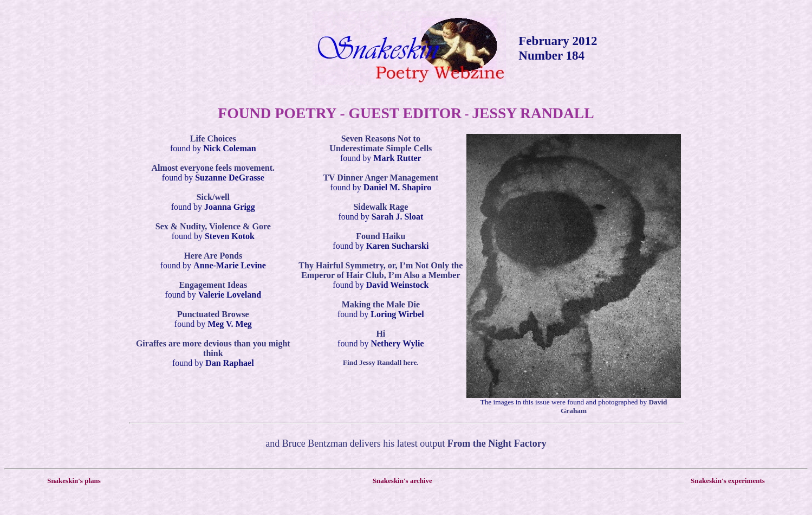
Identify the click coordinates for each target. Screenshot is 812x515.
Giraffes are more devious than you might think (213, 348)
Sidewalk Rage (381, 207)
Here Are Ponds (213, 256)
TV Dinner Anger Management (381, 178)
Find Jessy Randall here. (381, 362)
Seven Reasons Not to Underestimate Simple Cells (381, 143)
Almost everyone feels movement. (213, 168)
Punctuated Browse (213, 314)
